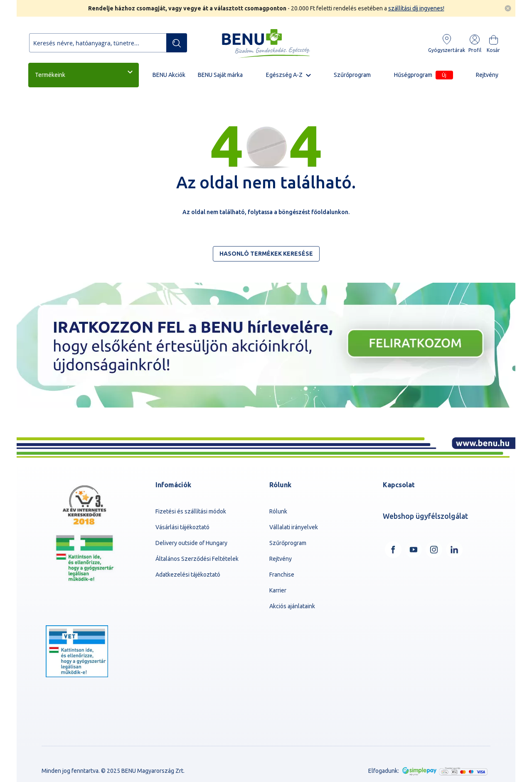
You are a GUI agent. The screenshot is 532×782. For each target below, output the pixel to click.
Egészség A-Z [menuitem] (284, 75)
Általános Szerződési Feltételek (197, 559)
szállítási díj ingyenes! (416, 8)
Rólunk (278, 511)
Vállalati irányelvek (294, 527)
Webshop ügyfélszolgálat (425, 516)
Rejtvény (281, 559)
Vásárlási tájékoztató (182, 527)
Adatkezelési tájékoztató (188, 575)
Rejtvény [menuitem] (487, 75)
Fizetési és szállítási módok (191, 511)
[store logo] (266, 44)
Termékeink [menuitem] (50, 75)
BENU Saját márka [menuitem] (220, 75)
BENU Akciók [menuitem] (169, 75)
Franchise (282, 575)
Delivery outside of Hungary (191, 543)
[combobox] (108, 43)
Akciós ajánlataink (292, 606)
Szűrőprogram (288, 543)
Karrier (278, 590)
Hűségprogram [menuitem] (424, 75)
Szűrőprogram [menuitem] (352, 75)
